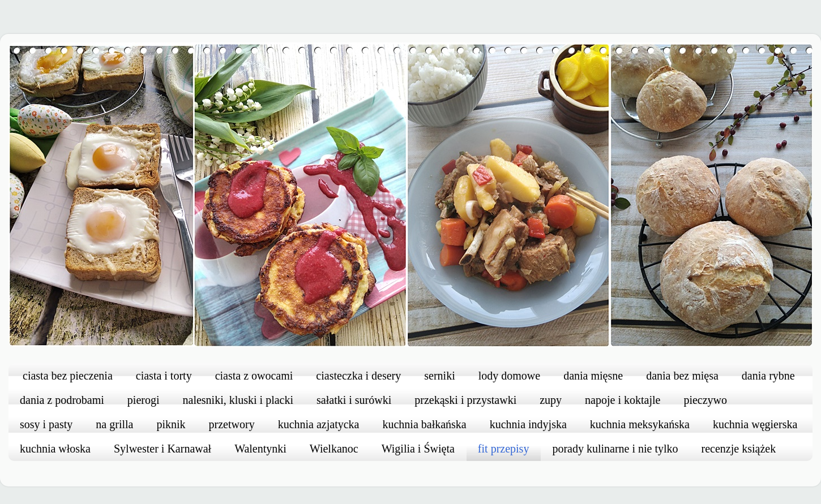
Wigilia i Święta (418, 449)
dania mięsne (593, 376)
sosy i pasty (46, 424)
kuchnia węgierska (755, 424)
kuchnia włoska (55, 449)
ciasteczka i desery (358, 376)
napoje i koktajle (623, 400)
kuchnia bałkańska (424, 424)
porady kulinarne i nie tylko (615, 449)
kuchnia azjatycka (319, 424)
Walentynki (260, 449)
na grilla (114, 424)
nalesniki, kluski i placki (238, 400)
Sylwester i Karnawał (163, 449)
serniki (439, 376)
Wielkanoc (334, 449)
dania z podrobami (62, 400)
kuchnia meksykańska (640, 424)
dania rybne (768, 376)
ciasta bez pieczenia (68, 376)
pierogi (144, 400)
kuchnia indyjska (528, 424)
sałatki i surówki (354, 400)
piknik (171, 424)
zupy (551, 400)
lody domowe (509, 376)
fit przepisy (504, 449)
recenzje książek (739, 449)
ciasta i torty (164, 376)
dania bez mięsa (682, 376)
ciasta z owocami (254, 376)
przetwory (232, 424)
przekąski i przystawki (465, 400)
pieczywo (705, 400)
